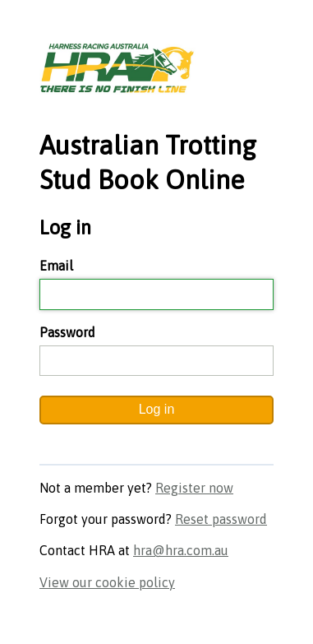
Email (56, 266)
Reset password (221, 519)
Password (67, 332)
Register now (194, 488)
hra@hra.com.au (181, 550)
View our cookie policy (107, 582)
